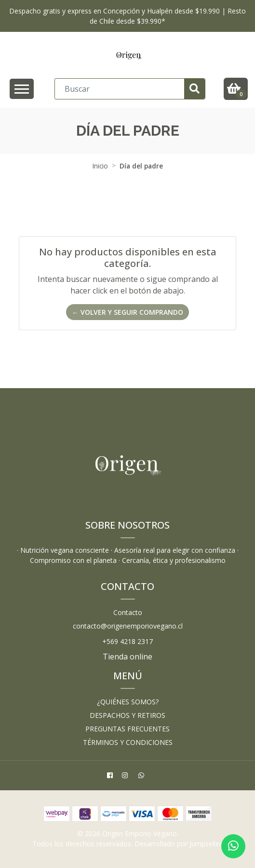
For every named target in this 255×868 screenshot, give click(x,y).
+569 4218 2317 (127, 641)
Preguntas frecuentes (127, 729)
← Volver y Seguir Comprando (127, 312)
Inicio (100, 166)
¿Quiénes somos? (128, 702)
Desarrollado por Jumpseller (178, 844)
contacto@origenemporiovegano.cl (128, 626)
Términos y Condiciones (128, 742)
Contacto (128, 612)
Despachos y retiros (127, 715)
